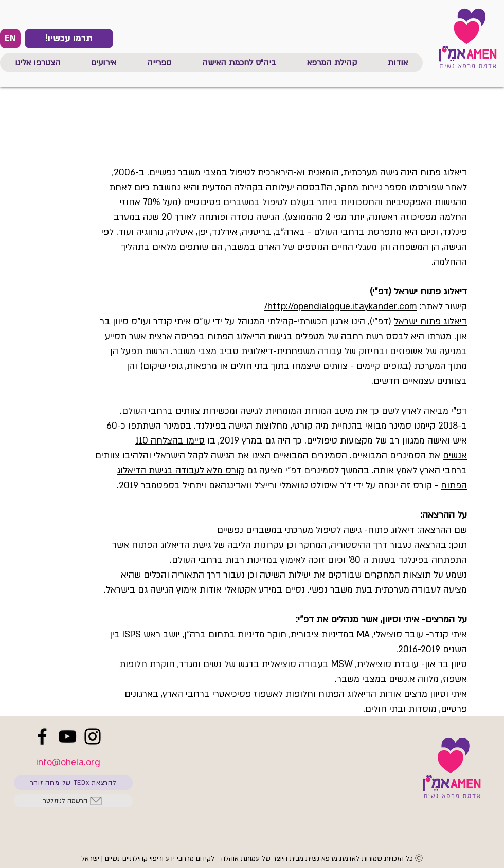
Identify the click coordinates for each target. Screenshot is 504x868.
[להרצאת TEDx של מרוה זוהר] (73, 783)
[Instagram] (93, 736)
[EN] (10, 39)
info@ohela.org (68, 762)
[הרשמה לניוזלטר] (73, 801)
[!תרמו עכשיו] (69, 39)
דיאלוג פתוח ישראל (430, 321)
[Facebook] (42, 736)
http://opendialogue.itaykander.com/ (341, 307)
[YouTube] (67, 736)
